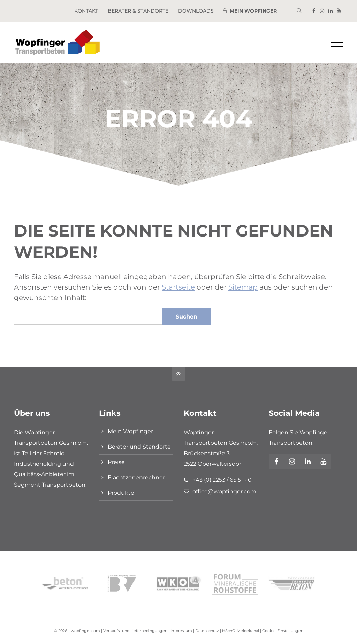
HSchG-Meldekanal (241, 631)
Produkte (121, 493)
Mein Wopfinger (130, 431)
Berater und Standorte (139, 447)
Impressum (181, 631)
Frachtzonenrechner (136, 477)
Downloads (196, 11)
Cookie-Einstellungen (283, 631)
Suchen (187, 317)
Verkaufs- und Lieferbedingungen (135, 631)
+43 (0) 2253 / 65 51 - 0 (222, 480)
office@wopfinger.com (224, 491)
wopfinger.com (85, 631)
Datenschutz (207, 631)
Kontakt (86, 11)
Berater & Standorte (138, 11)
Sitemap (243, 287)
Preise (116, 462)
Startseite (178, 287)
